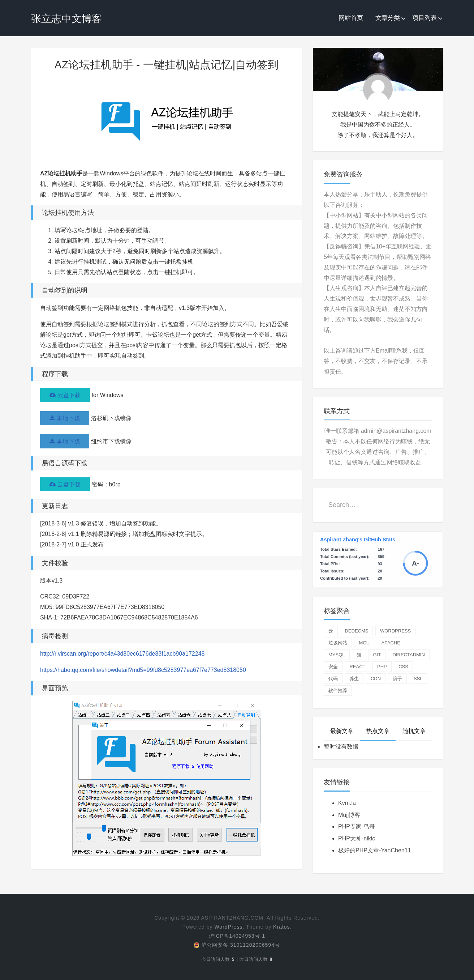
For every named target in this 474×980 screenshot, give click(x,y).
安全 (333, 667)
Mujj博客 (349, 815)
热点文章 (378, 731)
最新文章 (342, 731)
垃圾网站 (338, 643)
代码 (333, 679)
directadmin (409, 655)
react (357, 667)
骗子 (397, 679)
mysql (337, 655)
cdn (376, 679)
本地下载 (65, 418)
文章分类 (388, 18)
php (382, 667)
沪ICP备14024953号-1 (237, 936)
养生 (354, 679)
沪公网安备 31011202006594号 (237, 945)
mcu (364, 643)
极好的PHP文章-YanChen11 (375, 850)
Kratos (281, 927)
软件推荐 (338, 691)
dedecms (356, 631)
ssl (418, 679)
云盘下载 (65, 395)
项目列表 (425, 18)
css (403, 667)
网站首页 (351, 18)
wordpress (395, 631)
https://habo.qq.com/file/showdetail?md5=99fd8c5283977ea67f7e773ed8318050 (143, 670)
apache (391, 643)
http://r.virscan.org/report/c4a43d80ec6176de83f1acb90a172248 (122, 654)
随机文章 (414, 731)
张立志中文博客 (66, 19)
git (377, 655)
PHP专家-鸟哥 (357, 826)
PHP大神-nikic (357, 838)
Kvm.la (347, 803)
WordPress (228, 927)
